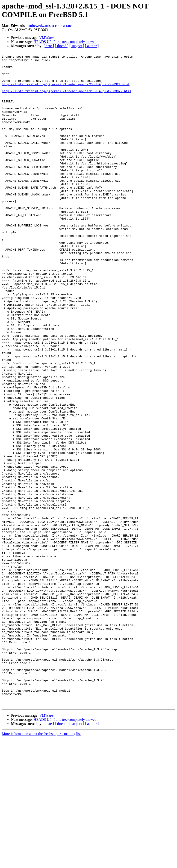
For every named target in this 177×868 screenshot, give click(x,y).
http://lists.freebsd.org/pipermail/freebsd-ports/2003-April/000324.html (66, 90)
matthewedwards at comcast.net (49, 26)
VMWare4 (47, 38)
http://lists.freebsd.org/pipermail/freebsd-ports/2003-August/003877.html (67, 99)
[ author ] (92, 46)
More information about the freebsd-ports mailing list (41, 864)
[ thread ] (62, 46)
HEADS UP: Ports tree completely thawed (65, 42)
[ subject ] (77, 46)
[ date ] (49, 46)
